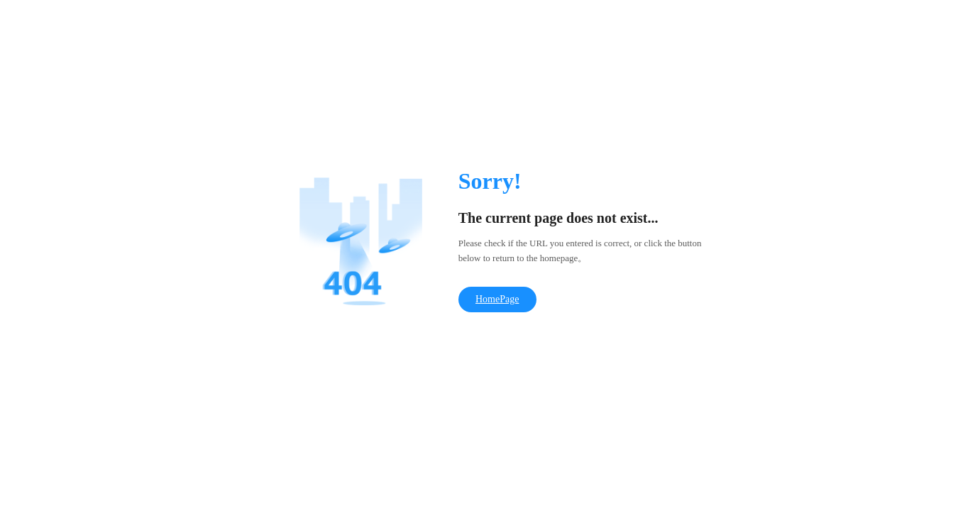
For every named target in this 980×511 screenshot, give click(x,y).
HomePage (497, 299)
